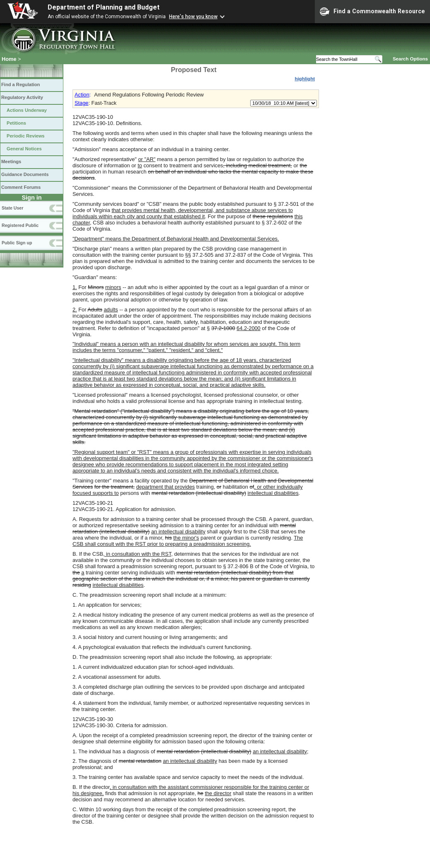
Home (9, 59)
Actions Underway (27, 110)
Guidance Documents (25, 174)
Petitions (16, 123)
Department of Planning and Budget (104, 7)
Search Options (410, 59)
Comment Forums (21, 187)
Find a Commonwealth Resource (372, 12)
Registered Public (20, 225)
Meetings (11, 162)
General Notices (24, 149)
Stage (81, 103)
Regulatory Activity (22, 97)
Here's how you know (193, 17)
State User (12, 208)
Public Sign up (17, 243)
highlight (305, 79)
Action (82, 95)
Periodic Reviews (26, 136)
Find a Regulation (21, 84)
